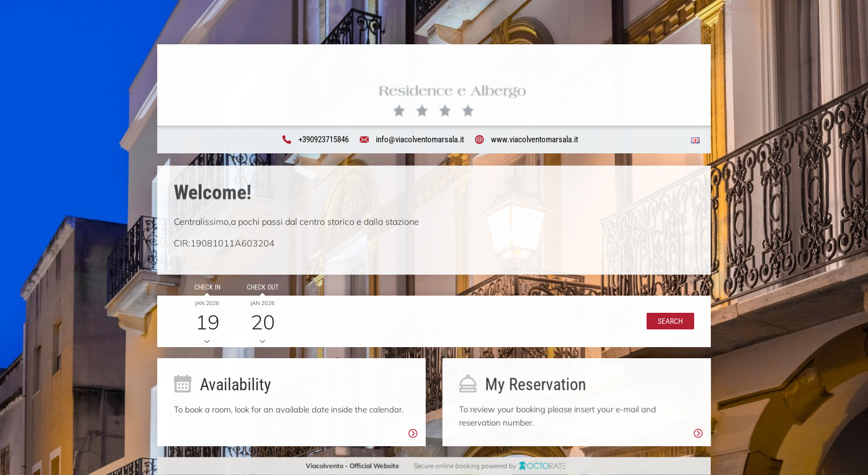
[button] (670, 321)
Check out (262, 287)
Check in (207, 287)
